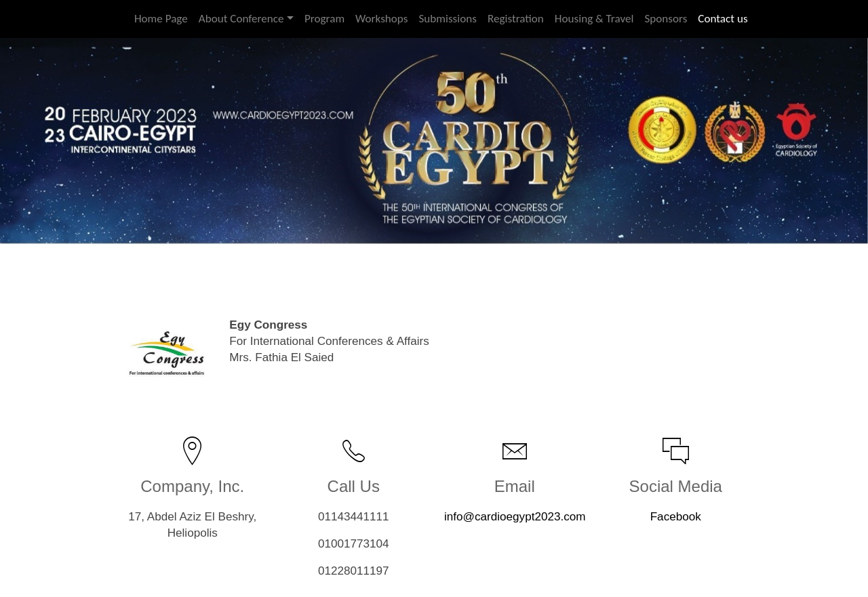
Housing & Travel (594, 19)
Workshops (381, 19)
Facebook (676, 517)
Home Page (161, 19)
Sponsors (666, 19)
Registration (516, 19)
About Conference (241, 19)
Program (324, 19)
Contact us (723, 19)
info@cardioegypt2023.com (515, 517)
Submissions (447, 19)
